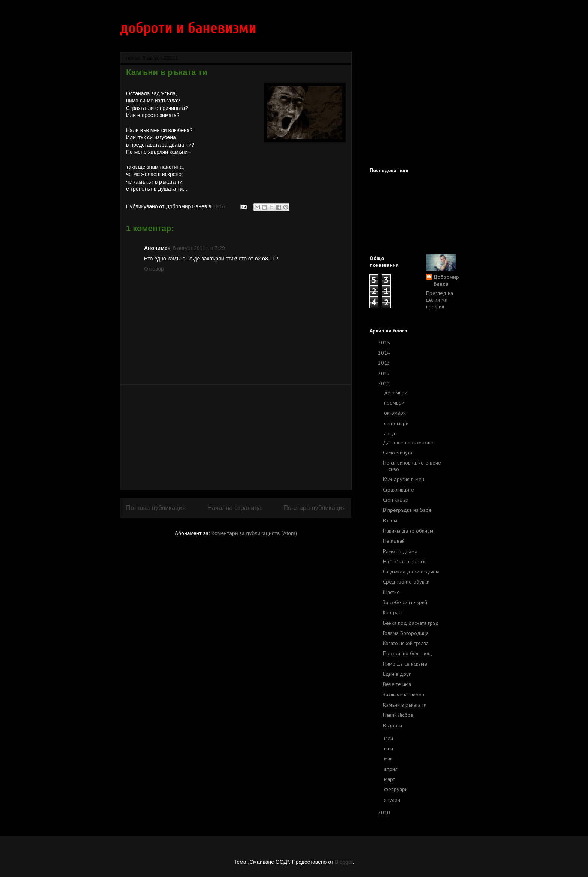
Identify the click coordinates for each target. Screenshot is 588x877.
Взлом (390, 520)
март (390, 779)
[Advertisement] (236, 437)
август (392, 433)
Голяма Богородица (406, 633)
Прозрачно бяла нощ (407, 653)
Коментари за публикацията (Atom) (254, 533)
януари (393, 800)
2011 (385, 384)
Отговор (154, 269)
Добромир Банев (446, 280)
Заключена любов (403, 695)
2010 (385, 812)
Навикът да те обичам (408, 531)
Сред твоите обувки (406, 582)
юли (389, 738)
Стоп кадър (396, 500)
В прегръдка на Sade (407, 510)
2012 (385, 373)
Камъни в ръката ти (405, 705)
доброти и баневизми (188, 28)
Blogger (344, 862)
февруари (397, 789)
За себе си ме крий (405, 602)
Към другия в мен (403, 479)
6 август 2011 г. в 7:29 (199, 248)
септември (397, 423)
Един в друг (397, 674)
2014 (385, 353)
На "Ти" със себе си (404, 561)
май (389, 758)
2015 (385, 343)
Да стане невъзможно (408, 442)
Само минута (397, 453)
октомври (396, 413)
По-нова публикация (156, 508)
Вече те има (397, 684)
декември (396, 393)
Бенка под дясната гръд (411, 623)
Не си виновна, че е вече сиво (412, 466)
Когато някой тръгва (406, 643)
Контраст (393, 612)
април (391, 769)
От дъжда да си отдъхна (411, 572)
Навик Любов (398, 715)
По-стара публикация (315, 508)
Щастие (391, 592)
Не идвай (394, 541)
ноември (395, 403)
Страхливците (398, 490)
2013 (385, 363)
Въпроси (392, 725)
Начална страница (235, 508)
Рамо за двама (400, 551)
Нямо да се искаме (405, 664)
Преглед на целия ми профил (439, 300)
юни (389, 748)
